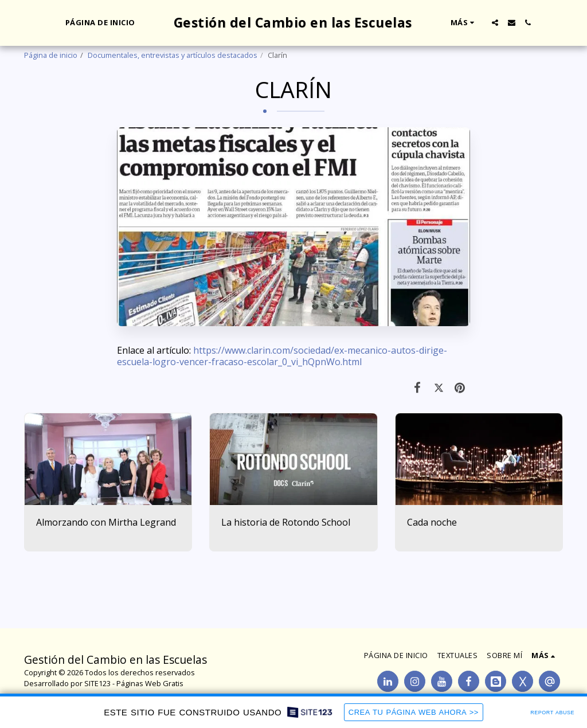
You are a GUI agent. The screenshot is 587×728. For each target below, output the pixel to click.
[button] (495, 23)
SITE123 (97, 683)
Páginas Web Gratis (150, 683)
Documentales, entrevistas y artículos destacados (173, 55)
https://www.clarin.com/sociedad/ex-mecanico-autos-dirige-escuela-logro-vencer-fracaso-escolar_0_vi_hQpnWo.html (282, 356)
